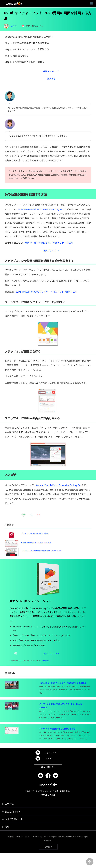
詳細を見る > (46, 675)
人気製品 (9, 819)
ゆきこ (14, 26)
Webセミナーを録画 (63, 245)
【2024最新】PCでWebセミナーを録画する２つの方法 (63, 698)
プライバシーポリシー (23, 851)
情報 (7, 841)
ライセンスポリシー (40, 851)
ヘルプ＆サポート (14, 834)
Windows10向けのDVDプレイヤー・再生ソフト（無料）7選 (46, 295)
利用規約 (11, 851)
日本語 (47, 862)
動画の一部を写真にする (37, 245)
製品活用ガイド (13, 826)
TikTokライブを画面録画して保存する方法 (57, 743)
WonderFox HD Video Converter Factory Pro (41, 212)
